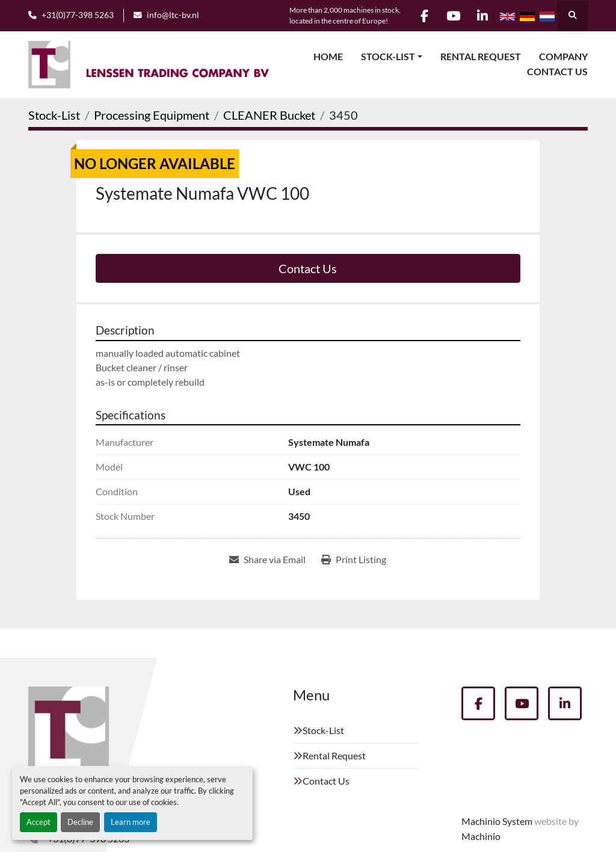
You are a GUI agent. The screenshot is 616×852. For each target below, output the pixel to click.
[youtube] (451, 16)
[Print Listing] (354, 560)
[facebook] (420, 16)
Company (563, 56)
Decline (80, 822)
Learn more (131, 822)
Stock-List (388, 56)
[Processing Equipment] (152, 115)
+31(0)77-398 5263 (78, 15)
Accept (38, 822)
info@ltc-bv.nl (173, 15)
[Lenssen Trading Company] (69, 732)
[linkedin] (482, 16)
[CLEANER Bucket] (269, 115)
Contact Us (557, 71)
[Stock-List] (54, 115)
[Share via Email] (267, 560)
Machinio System (497, 821)
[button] (392, 57)
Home (328, 56)
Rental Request (481, 56)
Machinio (481, 836)
